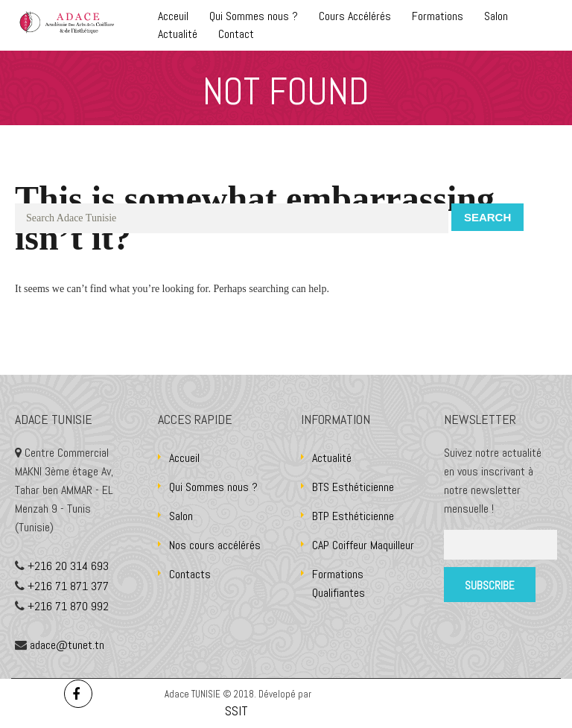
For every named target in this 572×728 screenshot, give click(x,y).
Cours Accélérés (355, 16)
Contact (236, 34)
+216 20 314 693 (68, 566)
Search (487, 217)
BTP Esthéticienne (353, 516)
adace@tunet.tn (67, 645)
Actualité (178, 34)
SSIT (238, 710)
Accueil (184, 458)
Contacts (190, 574)
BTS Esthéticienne (353, 487)
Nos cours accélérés (215, 545)
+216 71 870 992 (68, 606)
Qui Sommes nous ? (254, 16)
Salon (496, 16)
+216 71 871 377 (68, 586)
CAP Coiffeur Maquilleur (363, 545)
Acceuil (173, 16)
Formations (438, 16)
